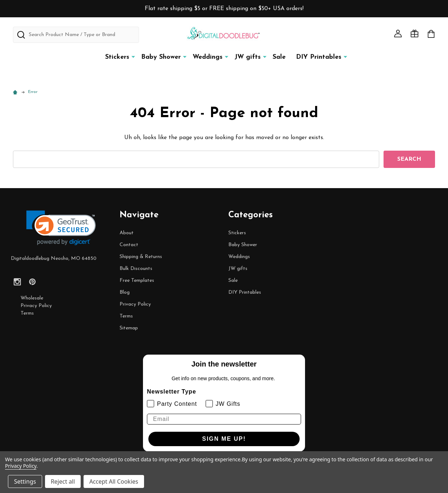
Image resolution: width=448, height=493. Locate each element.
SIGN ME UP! (224, 439)
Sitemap (129, 328)
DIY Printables (319, 57)
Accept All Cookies (114, 481)
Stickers (117, 57)
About (127, 233)
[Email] (224, 419)
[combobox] (76, 35)
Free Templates (137, 281)
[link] (61, 228)
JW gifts (248, 57)
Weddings (208, 57)
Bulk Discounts (136, 269)
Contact (129, 245)
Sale (279, 57)
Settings (25, 481)
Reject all (63, 481)
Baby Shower (161, 57)
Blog (125, 292)
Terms (27, 313)
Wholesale (32, 298)
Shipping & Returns (141, 257)
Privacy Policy (36, 306)
